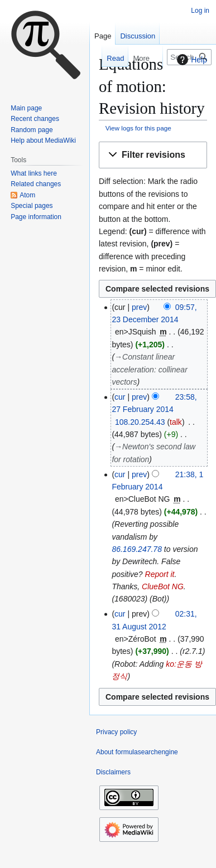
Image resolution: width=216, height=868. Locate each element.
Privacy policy (116, 732)
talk (176, 422)
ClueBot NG (163, 586)
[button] (153, 155)
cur (120, 397)
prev (139, 307)
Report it (160, 574)
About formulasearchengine (137, 752)
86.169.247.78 (137, 549)
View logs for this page (138, 128)
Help (191, 60)
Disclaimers (113, 772)
